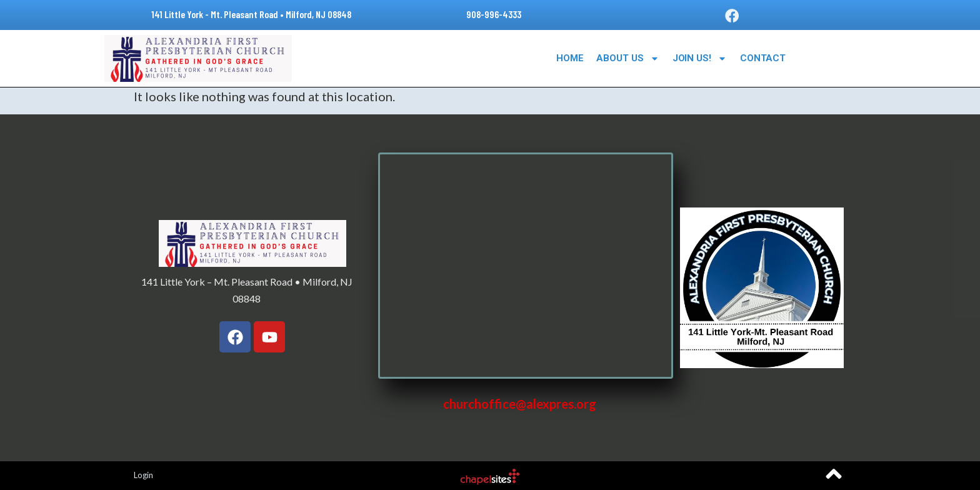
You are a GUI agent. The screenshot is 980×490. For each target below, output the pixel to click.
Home (570, 58)
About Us (627, 58)
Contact (763, 58)
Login (143, 475)
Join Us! (700, 58)
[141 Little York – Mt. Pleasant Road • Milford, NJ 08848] (526, 266)
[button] (732, 16)
